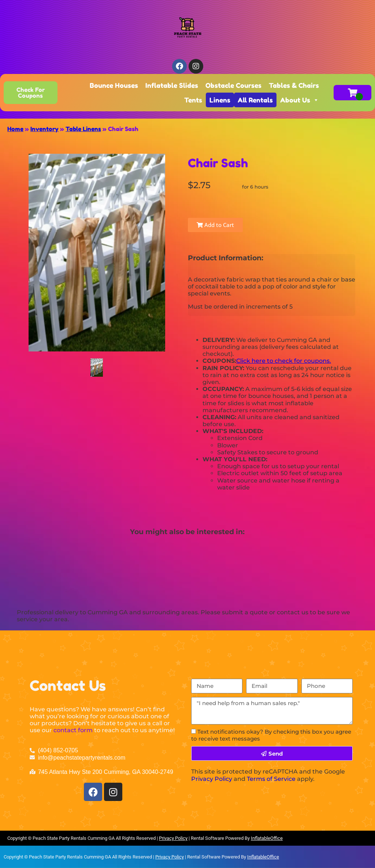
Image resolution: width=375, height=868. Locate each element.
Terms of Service (271, 779)
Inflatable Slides (172, 85)
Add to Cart (215, 225)
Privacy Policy (212, 779)
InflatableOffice (267, 838)
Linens (220, 100)
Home (15, 129)
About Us (300, 100)
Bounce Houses (114, 85)
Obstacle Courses (233, 85)
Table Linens (83, 129)
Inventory (44, 129)
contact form (73, 730)
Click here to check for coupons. (284, 361)
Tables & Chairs (294, 85)
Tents (193, 100)
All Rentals (255, 100)
